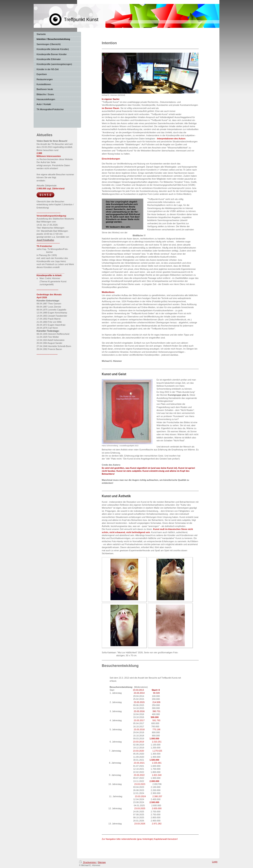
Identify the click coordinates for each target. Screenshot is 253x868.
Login (215, 862)
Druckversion (88, 862)
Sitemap (102, 862)
